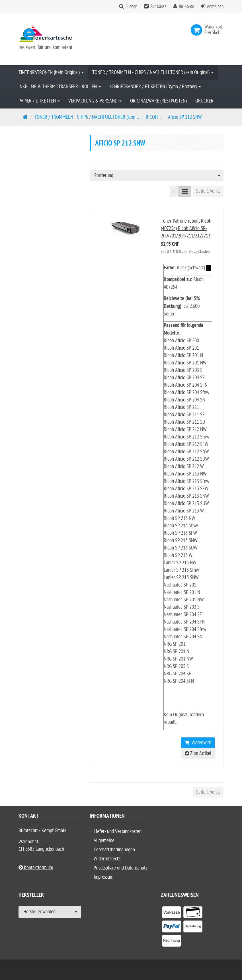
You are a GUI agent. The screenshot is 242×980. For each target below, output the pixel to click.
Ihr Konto (186, 7)
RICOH (152, 117)
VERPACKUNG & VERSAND (95, 101)
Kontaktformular (36, 868)
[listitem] (172, 913)
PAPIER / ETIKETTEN (39, 101)
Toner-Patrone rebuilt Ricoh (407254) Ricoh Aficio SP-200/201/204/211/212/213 (186, 228)
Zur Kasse (158, 7)
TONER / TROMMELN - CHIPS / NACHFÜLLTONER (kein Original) (153, 72)
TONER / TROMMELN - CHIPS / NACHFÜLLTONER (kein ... (87, 117)
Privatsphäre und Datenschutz (121, 868)
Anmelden (215, 7)
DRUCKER (204, 101)
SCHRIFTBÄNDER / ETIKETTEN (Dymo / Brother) (155, 87)
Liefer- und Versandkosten (118, 832)
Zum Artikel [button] (198, 754)
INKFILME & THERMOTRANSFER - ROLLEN (60, 87)
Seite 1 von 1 (208, 191)
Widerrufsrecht (107, 859)
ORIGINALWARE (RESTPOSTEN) (158, 101)
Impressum (103, 877)
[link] (198, 30)
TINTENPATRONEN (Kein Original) (51, 72)
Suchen (131, 7)
